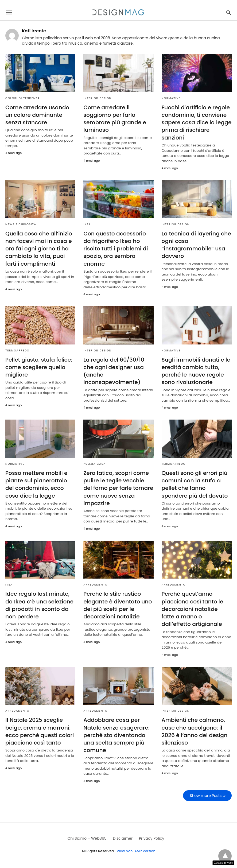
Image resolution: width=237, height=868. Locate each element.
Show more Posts (206, 793)
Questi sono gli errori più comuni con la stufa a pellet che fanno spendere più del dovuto (194, 483)
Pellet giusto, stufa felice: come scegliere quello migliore (38, 366)
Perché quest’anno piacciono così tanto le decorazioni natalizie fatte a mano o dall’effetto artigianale (197, 607)
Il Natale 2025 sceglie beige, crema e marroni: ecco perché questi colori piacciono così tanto (39, 729)
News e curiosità (21, 224)
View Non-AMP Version (136, 849)
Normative (171, 98)
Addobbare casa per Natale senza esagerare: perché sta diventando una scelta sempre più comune (116, 733)
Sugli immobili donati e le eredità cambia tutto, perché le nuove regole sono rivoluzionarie (196, 370)
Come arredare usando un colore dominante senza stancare (37, 115)
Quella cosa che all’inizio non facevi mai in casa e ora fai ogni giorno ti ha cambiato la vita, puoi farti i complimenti (38, 248)
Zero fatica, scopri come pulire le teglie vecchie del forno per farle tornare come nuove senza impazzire (118, 487)
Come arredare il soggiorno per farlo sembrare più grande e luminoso (114, 119)
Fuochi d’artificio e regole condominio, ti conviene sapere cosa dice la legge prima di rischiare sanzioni (196, 122)
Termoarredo (17, 350)
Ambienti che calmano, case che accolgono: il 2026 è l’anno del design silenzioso (194, 729)
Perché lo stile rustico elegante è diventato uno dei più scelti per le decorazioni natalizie (117, 604)
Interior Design (97, 98)
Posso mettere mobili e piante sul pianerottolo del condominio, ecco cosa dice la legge (36, 483)
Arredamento (95, 583)
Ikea (87, 224)
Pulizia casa (94, 463)
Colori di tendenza (23, 98)
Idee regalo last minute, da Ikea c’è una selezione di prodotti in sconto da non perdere (39, 604)
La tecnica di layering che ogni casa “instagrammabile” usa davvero (196, 244)
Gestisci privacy (224, 863)
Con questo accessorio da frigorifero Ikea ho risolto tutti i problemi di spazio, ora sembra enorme (115, 248)
